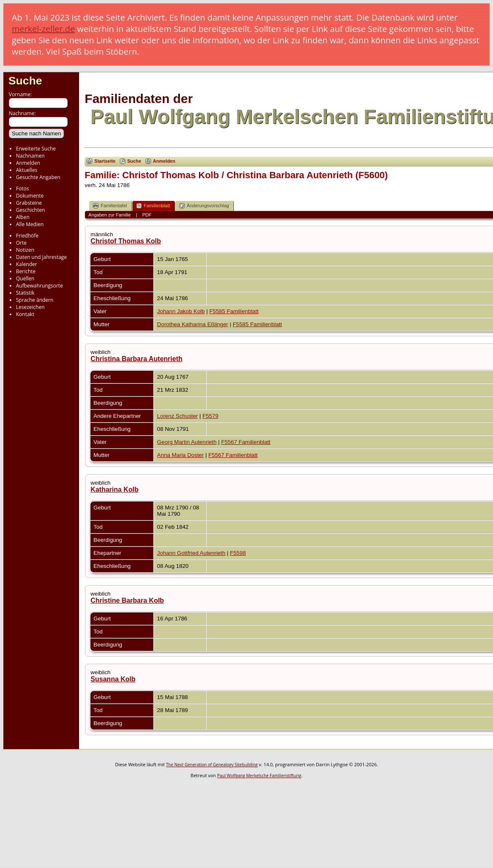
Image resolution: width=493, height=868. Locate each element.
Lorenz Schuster (177, 416)
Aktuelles (27, 170)
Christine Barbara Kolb (127, 600)
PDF (147, 215)
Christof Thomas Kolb (126, 241)
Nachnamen (30, 156)
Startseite (105, 161)
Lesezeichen (30, 307)
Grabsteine (29, 203)
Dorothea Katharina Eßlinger (192, 324)
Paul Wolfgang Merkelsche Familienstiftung (259, 776)
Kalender (27, 264)
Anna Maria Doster (180, 455)
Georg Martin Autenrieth (187, 442)
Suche (25, 81)
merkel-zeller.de (43, 29)
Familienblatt (153, 206)
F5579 (210, 416)
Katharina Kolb (114, 489)
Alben (23, 217)
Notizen (25, 250)
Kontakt (25, 314)
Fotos (23, 189)
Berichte (26, 271)
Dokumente (30, 196)
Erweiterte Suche (36, 149)
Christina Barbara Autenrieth (136, 359)
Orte (21, 243)
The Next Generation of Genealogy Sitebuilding (212, 765)
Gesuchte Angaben (38, 177)
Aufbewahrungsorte (39, 286)
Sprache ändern (35, 300)
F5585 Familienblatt (234, 311)
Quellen (25, 278)
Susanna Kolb (113, 679)
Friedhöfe (27, 236)
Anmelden (28, 163)
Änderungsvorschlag (204, 206)
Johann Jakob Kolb (181, 311)
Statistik (25, 293)
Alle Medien (30, 224)
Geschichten (30, 210)
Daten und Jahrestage (41, 257)
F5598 (238, 553)
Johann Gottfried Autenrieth (191, 553)
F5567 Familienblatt (246, 442)
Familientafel (110, 206)
